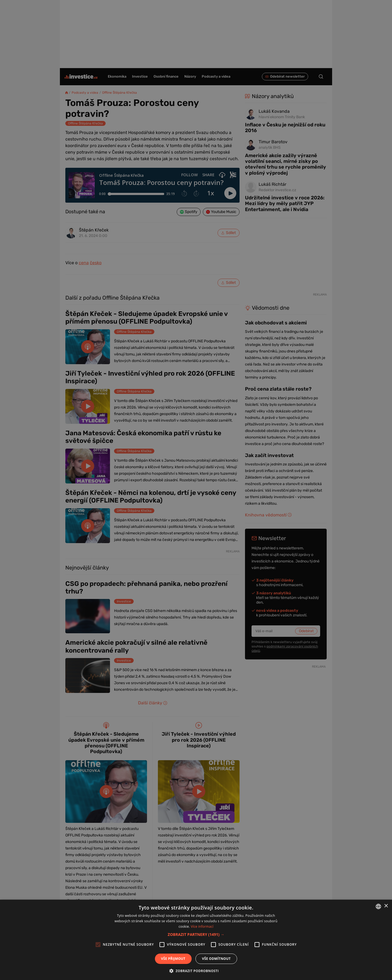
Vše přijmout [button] (173, 959)
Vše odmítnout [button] (216, 959)
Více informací (202, 926)
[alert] (196, 490)
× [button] (386, 906)
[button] (196, 934)
